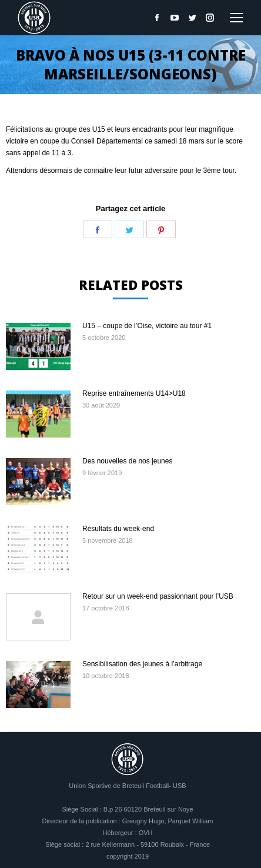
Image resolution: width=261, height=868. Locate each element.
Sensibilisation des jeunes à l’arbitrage (142, 664)
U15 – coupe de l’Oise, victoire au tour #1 (147, 326)
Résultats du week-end (118, 529)
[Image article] (38, 346)
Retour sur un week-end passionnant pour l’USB (158, 596)
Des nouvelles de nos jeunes (127, 461)
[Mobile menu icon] (236, 18)
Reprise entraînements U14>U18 (134, 393)
